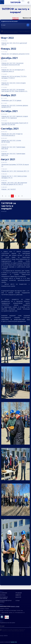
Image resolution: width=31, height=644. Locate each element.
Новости (15, 18)
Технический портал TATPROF (6, 601)
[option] (15, 18)
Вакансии (18, 597)
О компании (4, 593)
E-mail (3, 25)
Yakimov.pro (14, 642)
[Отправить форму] (28, 25)
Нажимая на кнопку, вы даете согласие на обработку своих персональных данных (16, 32)
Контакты (3, 595)
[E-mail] (15, 626)
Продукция (19, 593)
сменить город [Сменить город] (15, 606)
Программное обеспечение (4, 598)
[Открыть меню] (28, 2)
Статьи (18, 601)
